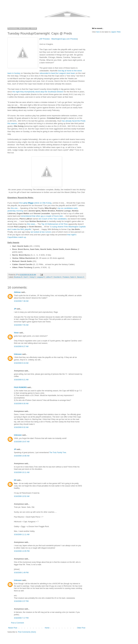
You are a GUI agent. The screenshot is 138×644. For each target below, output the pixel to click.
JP (15, 309)
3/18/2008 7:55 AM (21, 325)
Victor (16, 333)
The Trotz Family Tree (58, 453)
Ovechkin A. (58, 277)
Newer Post (13, 628)
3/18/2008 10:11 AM (22, 472)
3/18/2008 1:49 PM (21, 573)
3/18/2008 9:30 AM (21, 404)
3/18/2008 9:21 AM (21, 380)
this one (14, 208)
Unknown (18, 354)
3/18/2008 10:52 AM (22, 496)
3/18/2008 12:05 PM (22, 551)
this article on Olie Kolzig (35, 203)
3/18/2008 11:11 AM (22, 535)
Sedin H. (73, 277)
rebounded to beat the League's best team (57, 73)
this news (31, 224)
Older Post (81, 628)
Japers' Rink (116, 32)
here (98, 32)
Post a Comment (17, 623)
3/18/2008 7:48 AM (21, 301)
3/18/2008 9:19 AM (21, 363)
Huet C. (26, 277)
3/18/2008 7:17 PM (21, 618)
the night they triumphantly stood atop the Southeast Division (38, 92)
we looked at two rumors (41, 232)
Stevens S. (81, 277)
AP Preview (45, 39)
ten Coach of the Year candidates (53, 219)
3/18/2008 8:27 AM (21, 346)
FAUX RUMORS (20, 387)
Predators (66, 277)
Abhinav (17, 292)
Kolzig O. (33, 277)
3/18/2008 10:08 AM (22, 456)
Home (47, 628)
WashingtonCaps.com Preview (64, 39)
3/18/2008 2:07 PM (21, 601)
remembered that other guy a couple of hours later (42, 216)
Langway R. (41, 277)
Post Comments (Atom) (27, 632)
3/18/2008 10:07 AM (22, 442)
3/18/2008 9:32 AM (21, 427)
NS (15, 480)
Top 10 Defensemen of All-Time (55, 224)
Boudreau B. (18, 277)
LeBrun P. (49, 277)
